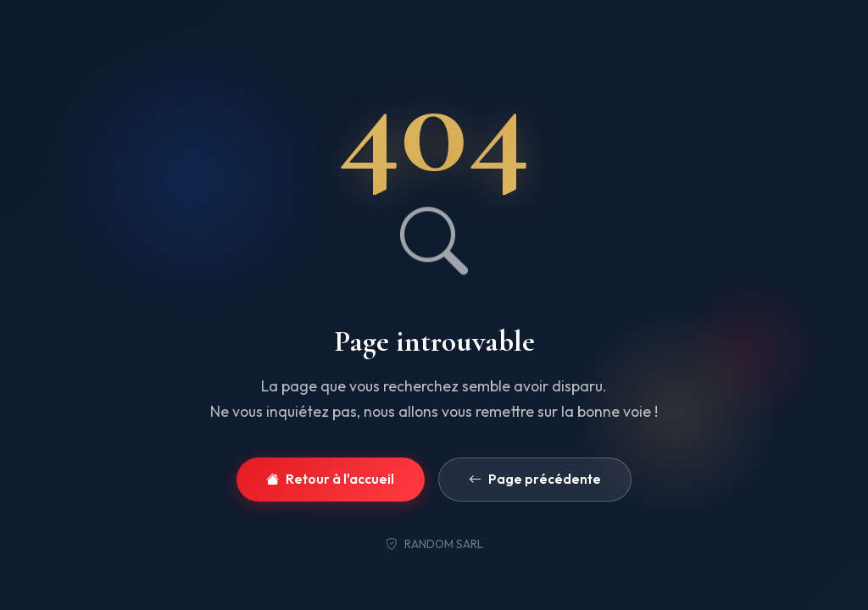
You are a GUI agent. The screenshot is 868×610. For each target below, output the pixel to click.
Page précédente (535, 480)
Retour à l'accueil (330, 480)
